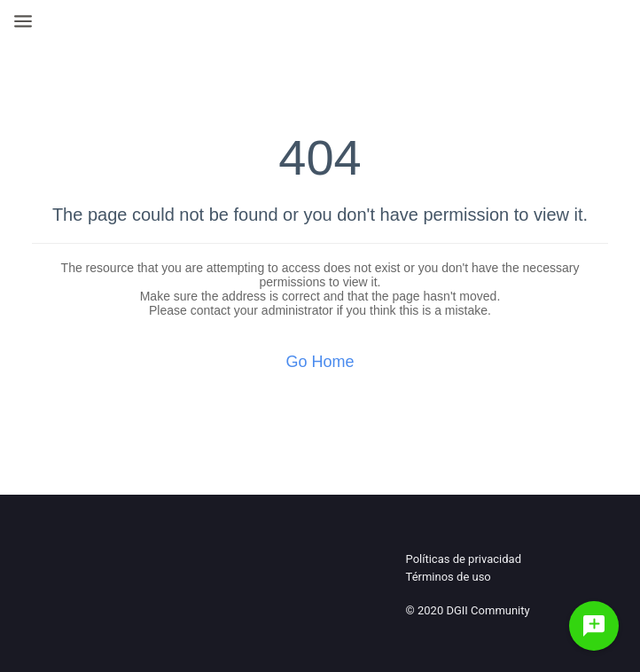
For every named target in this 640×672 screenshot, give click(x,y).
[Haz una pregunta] (594, 626)
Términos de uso (449, 577)
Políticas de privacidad (464, 559)
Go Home (320, 362)
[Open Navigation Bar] (28, 21)
